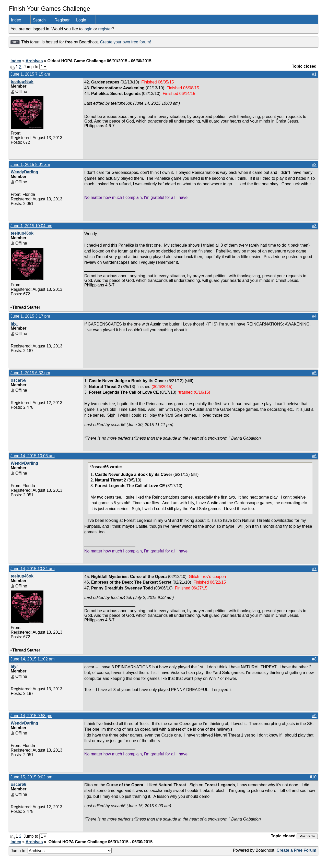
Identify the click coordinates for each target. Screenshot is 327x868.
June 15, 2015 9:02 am (31, 777)
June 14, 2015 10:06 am (33, 456)
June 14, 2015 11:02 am (33, 659)
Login (81, 20)
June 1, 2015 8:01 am (30, 165)
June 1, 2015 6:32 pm (30, 373)
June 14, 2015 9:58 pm (31, 716)
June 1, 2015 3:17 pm (30, 316)
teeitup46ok (22, 82)
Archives (34, 61)
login (88, 29)
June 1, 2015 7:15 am (30, 74)
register (105, 29)
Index (16, 20)
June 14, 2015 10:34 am (33, 569)
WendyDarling (24, 172)
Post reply (307, 836)
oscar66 (19, 380)
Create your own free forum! (126, 42)
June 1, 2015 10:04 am (31, 226)
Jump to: (61, 851)
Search (39, 20)
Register (62, 20)
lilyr (14, 324)
